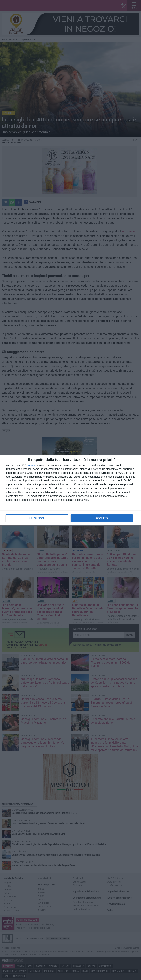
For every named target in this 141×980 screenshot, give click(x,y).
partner (31, 465)
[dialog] (70, 490)
